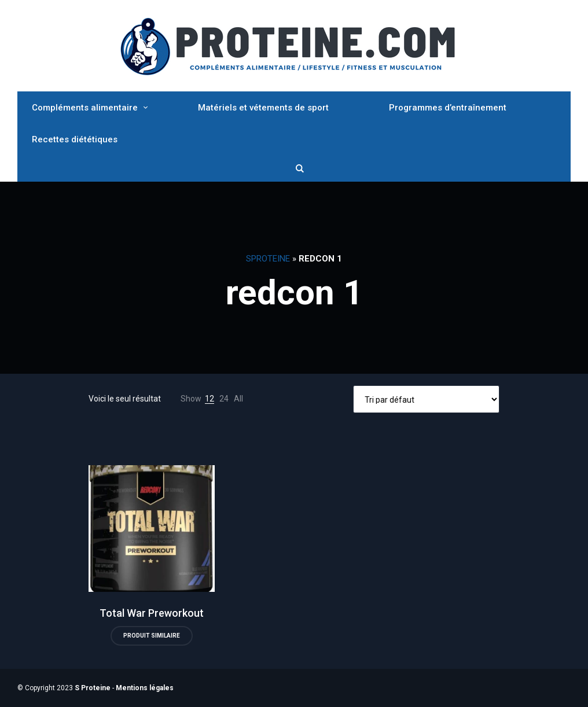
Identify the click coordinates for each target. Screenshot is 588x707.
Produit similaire (152, 636)
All (238, 399)
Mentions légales (145, 688)
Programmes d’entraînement (448, 108)
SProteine (268, 259)
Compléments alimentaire (85, 108)
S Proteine (93, 688)
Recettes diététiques (75, 139)
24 (224, 399)
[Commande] (426, 399)
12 (210, 399)
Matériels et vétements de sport (263, 108)
